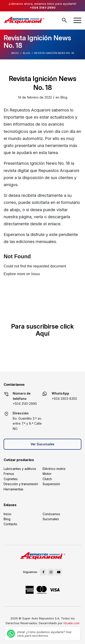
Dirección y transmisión (21, 484)
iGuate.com (72, 623)
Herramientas (13, 489)
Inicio (15, 53)
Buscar (64, 20)
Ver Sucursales (42, 444)
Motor (47, 474)
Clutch (47, 479)
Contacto (10, 524)
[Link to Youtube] (59, 572)
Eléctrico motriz (54, 469)
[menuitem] (77, 20)
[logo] (24, 20)
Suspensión (51, 484)
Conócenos (51, 514)
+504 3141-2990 (43, 8)
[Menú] (77, 20)
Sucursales (51, 519)
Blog (27, 53)
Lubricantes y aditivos (20, 469)
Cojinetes (11, 479)
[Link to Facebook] (43, 572)
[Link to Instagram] (51, 572)
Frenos (9, 474)
